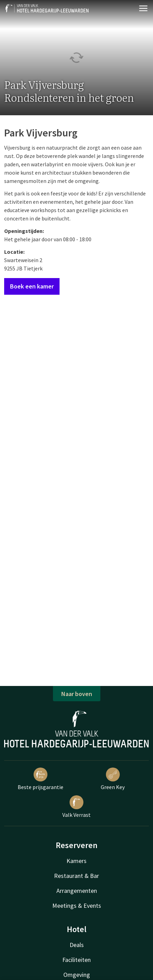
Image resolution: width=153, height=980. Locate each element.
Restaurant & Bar (76, 876)
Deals (77, 945)
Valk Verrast (76, 807)
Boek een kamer (32, 286)
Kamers (76, 861)
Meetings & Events (77, 906)
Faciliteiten (76, 960)
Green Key (113, 779)
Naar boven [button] (77, 694)
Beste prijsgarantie (40, 779)
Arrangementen (77, 891)
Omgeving (77, 975)
